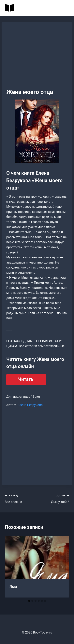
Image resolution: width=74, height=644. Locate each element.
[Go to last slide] (12, 567)
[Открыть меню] (66, 8)
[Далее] (62, 567)
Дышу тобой (55, 498)
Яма (13, 587)
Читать (26, 379)
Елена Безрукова (30, 405)
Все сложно (19, 498)
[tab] (29, 601)
